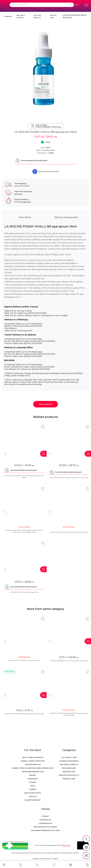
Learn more (18, 194)
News (33, 786)
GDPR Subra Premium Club (33, 772)
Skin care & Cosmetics (69, 765)
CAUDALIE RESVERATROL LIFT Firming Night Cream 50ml (69, 661)
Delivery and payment (66, 217)
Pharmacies (33, 779)
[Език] (78, 5)
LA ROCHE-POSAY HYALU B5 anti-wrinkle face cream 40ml (69, 478)
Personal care (69, 772)
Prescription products (69, 775)
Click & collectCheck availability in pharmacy (46, 126)
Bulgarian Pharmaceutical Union (45, 830)
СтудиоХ (55, 859)
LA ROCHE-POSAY (48, 150)
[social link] (86, 839)
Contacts (33, 796)
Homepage (8, 17)
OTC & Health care (69, 757)
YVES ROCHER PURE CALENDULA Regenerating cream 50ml (24, 714)
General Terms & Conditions (33, 761)
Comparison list (45, 823)
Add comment (45, 404)
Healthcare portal (33, 793)
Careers (33, 789)
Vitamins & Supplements (69, 761)
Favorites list (46, 820)
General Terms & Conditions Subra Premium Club (33, 768)
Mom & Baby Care (69, 768)
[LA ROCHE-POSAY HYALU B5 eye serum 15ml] (45, 68)
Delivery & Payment (33, 800)
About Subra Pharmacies (33, 757)
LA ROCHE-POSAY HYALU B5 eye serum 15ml (24, 592)
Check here (66, 845)
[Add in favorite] (43, 427)
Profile (45, 816)
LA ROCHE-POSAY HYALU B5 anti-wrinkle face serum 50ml (69, 532)
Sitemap (33, 782)
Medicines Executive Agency (46, 827)
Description (25, 217)
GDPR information (33, 765)
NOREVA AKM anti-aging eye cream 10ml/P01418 (24, 660)
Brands (33, 775)
